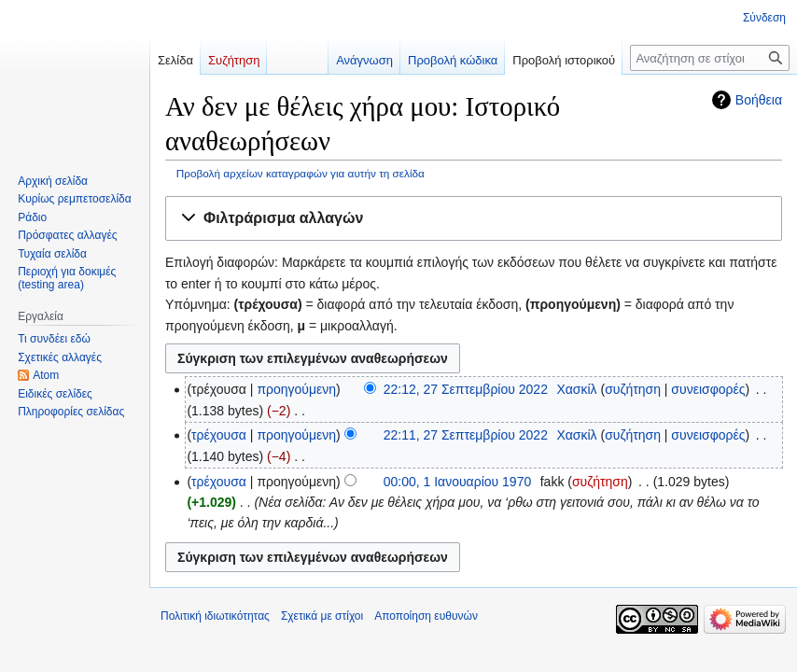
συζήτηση (633, 389)
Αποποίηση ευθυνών (426, 616)
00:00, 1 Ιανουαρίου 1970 (458, 482)
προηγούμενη (296, 389)
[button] (474, 219)
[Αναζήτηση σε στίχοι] (710, 58)
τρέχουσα (219, 435)
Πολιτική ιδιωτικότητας (215, 616)
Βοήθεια (759, 100)
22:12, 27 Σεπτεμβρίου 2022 (466, 389)
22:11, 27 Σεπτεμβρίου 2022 (466, 435)
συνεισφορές (708, 389)
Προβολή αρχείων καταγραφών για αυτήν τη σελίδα (301, 173)
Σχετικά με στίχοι (322, 616)
